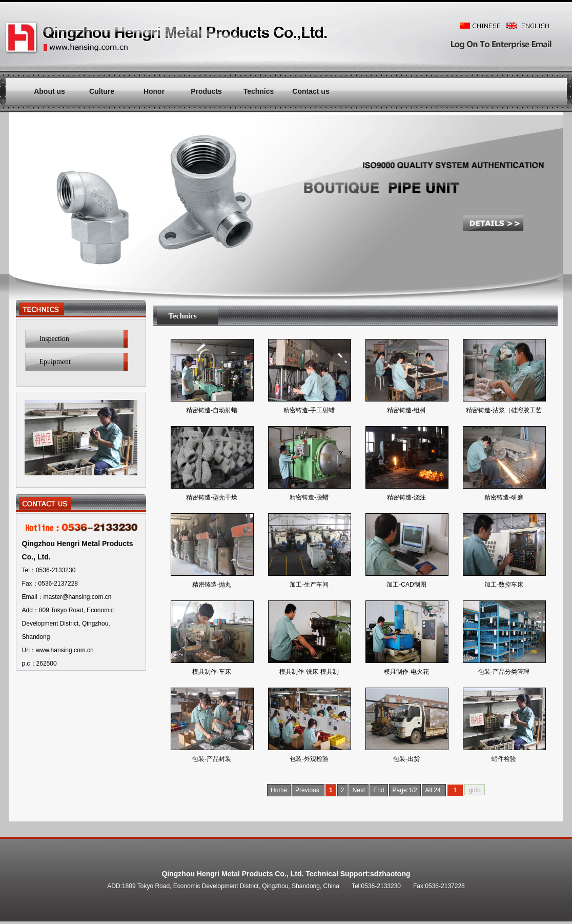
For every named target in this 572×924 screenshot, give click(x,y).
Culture (102, 91)
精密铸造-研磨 (504, 497)
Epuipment (55, 362)
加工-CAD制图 (406, 585)
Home (279, 790)
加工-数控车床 (504, 585)
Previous (308, 790)
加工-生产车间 (309, 585)
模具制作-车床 (212, 672)
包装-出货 (406, 759)
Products (206, 91)
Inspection (54, 339)
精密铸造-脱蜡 (309, 497)
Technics (259, 91)
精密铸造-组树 (406, 410)
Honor (154, 91)
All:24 (434, 790)
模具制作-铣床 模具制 (309, 672)
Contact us (311, 91)
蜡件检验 (504, 759)
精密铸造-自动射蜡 (212, 410)
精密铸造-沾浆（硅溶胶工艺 (504, 410)
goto (474, 790)
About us (49, 91)
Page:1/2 (405, 790)
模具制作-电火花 (406, 672)
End (379, 790)
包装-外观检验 (309, 759)
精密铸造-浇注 (406, 497)
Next (359, 790)
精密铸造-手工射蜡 (309, 410)
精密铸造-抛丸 (212, 585)
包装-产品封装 (212, 759)
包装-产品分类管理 (504, 672)
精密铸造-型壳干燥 (212, 497)
